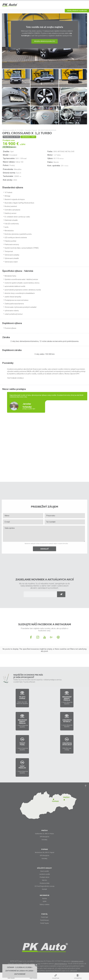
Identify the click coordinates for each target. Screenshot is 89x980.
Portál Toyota (44, 923)
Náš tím (44, 880)
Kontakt (44, 889)
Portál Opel (44, 917)
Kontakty (44, 840)
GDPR (45, 902)
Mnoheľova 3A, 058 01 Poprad (45, 853)
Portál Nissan (44, 920)
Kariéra (45, 899)
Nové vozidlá (45, 871)
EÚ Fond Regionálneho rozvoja (45, 886)
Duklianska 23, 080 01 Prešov (44, 834)
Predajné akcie (44, 877)
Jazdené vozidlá (44, 874)
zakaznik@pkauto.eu (61, 964)
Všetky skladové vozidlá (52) (77, 11)
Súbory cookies (44, 905)
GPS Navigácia (44, 837)
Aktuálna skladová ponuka (45, 41)
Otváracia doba (44, 883)
